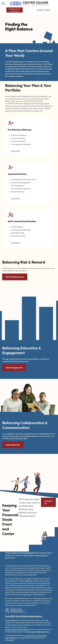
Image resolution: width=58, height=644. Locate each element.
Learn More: (16, 151)
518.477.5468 (28, 555)
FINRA (27, 581)
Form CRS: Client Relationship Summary (24, 616)
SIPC (31, 581)
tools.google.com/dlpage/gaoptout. (38, 632)
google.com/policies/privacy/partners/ (18, 629)
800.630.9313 (41, 555)
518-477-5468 (44, 10)
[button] (15, 10)
